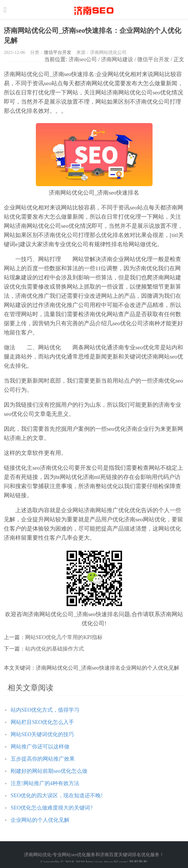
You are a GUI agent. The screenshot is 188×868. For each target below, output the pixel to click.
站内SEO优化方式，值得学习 (45, 710)
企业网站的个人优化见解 (40, 820)
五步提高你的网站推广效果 (43, 759)
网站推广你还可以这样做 (40, 747)
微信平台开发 (58, 52)
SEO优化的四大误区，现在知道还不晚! (57, 796)
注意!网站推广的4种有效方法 (45, 783)
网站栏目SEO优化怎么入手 (42, 722)
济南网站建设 (117, 59)
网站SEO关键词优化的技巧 (42, 734)
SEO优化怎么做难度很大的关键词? (52, 808)
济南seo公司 (83, 59)
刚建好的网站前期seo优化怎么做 (49, 771)
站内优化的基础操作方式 (55, 649)
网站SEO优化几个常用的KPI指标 (64, 637)
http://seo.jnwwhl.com (94, 10)
